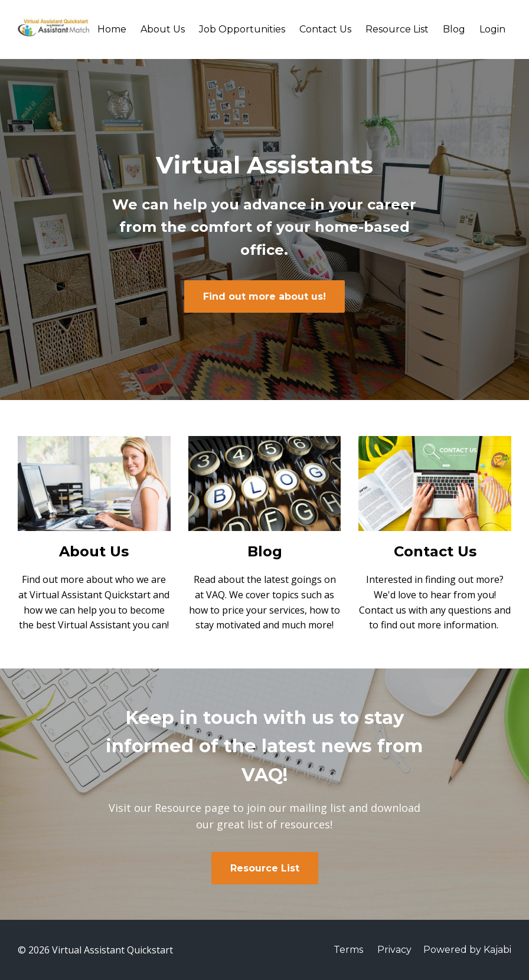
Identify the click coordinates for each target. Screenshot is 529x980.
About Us (163, 29)
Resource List (397, 29)
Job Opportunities (242, 29)
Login (492, 29)
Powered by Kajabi (467, 950)
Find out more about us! (264, 296)
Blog (454, 29)
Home (112, 29)
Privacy (394, 950)
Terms (348, 950)
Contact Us (325, 29)
